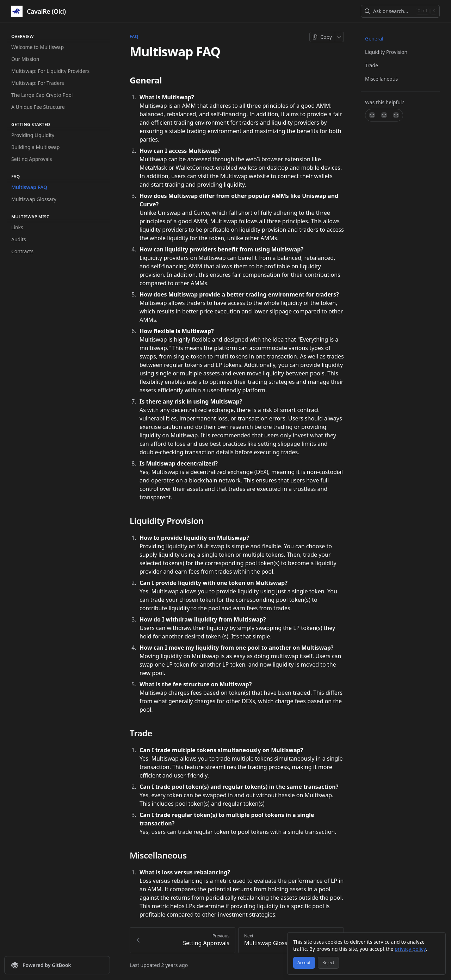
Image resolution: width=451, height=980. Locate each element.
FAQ (134, 37)
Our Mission (25, 59)
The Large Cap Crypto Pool (42, 95)
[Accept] (304, 963)
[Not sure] (384, 115)
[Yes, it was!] (372, 115)
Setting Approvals (32, 159)
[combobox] (393, 11)
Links (17, 227)
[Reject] (328, 963)
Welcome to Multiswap (38, 47)
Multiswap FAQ (29, 187)
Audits (19, 239)
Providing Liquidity (33, 135)
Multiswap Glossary (34, 199)
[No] (396, 115)
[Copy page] (322, 37)
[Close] (437, 941)
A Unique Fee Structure (38, 107)
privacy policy (410, 949)
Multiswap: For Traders (38, 83)
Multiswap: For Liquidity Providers (50, 71)
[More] (339, 37)
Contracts (22, 251)
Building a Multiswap (35, 147)
